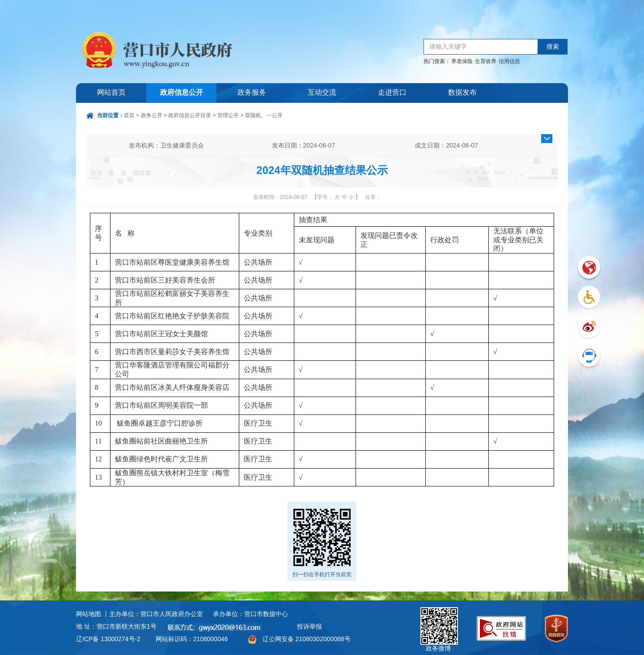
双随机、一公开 (264, 115)
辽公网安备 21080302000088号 (307, 639)
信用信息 (509, 61)
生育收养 (486, 61)
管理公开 (228, 115)
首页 (129, 115)
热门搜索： (437, 61)
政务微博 (439, 617)
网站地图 (89, 614)
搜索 (553, 47)
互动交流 (322, 93)
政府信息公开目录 (190, 115)
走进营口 (392, 93)
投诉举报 (309, 626)
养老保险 (462, 61)
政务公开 (152, 115)
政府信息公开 (182, 93)
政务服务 (252, 93)
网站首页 (111, 93)
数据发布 (462, 93)
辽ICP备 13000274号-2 (108, 639)
